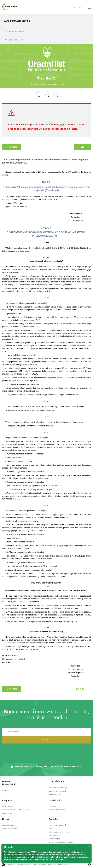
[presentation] (47, 756)
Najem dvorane (55, 794)
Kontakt (52, 828)
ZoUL (61, 124)
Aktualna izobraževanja (58, 788)
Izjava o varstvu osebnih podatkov (62, 842)
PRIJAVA (47, 740)
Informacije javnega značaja (60, 832)
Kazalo (11, 147)
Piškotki (20, 864)
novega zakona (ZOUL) (27, 852)
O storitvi (53, 806)
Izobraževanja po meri (57, 791)
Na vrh (80, 689)
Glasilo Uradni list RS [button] (16, 32)
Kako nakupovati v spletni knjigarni (16, 810)
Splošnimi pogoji (37, 767)
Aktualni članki (8, 825)
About (63, 825)
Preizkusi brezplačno (57, 810)
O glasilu (6, 790)
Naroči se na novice (10, 828)
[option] (47, 78)
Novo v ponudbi (8, 806)
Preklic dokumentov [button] (15, 40)
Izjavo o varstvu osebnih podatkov (65, 767)
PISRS (74, 129)
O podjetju (53, 825)
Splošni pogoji (54, 839)
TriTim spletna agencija (40, 864)
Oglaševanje (54, 835)
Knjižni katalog (8, 813)
